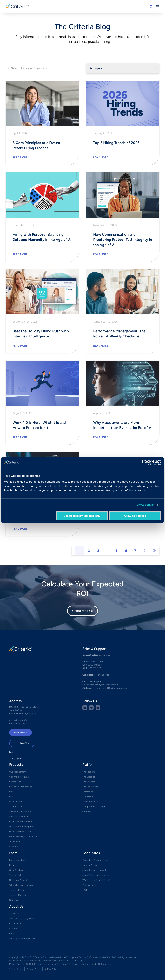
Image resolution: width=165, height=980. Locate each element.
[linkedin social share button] (85, 709)
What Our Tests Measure (22, 885)
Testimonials (16, 875)
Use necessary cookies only (82, 516)
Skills (12, 797)
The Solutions (89, 782)
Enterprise (88, 792)
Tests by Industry (18, 890)
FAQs (85, 890)
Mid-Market (88, 797)
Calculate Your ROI (19, 880)
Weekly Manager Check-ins (23, 837)
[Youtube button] (98, 709)
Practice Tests (90, 885)
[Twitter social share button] (91, 709)
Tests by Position (18, 895)
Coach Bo (14, 846)
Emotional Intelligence (21, 787)
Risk (11, 792)
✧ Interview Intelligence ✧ (23, 827)
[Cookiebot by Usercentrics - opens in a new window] (145, 462)
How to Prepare (91, 865)
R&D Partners (16, 924)
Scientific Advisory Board (22, 919)
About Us (14, 914)
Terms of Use (16, 969)
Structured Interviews (20, 812)
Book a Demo (21, 733)
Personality (15, 782)
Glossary (14, 900)
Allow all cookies (135, 516)
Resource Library (18, 860)
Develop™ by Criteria (20, 832)
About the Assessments (95, 870)
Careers (13, 929)
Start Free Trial (22, 743)
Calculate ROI (82, 611)
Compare (87, 812)
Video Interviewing (19, 817)
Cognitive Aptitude (19, 777)
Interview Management (21, 822)
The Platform (89, 772)
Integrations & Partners (94, 807)
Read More (20, 157)
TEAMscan (14, 842)
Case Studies (16, 870)
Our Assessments (18, 772)
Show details (145, 505)
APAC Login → (17, 759)
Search (151, 7)
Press (12, 934)
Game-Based (16, 802)
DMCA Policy (51, 969)
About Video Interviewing (96, 875)
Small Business (90, 802)
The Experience (90, 787)
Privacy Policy (34, 969)
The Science (89, 777)
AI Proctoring (16, 807)
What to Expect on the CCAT (97, 880)
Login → (13, 752)
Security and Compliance (22, 939)
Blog (12, 865)
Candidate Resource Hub (95, 860)
